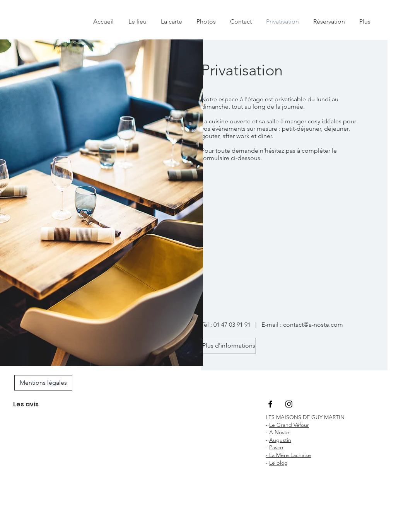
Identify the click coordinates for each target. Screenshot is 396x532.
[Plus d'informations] (229, 346)
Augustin (280, 440)
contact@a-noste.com (313, 325)
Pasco (276, 447)
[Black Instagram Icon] (289, 404)
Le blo (277, 463)
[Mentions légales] (43, 383)
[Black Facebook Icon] (270, 404)
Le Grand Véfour (289, 425)
